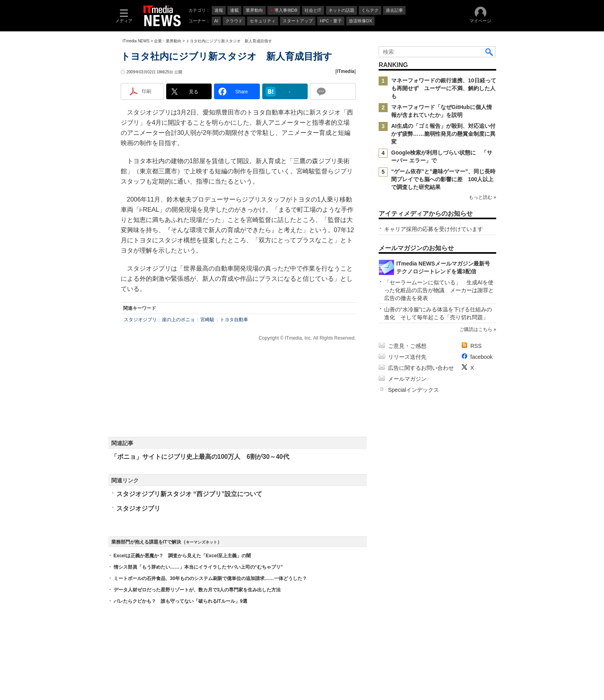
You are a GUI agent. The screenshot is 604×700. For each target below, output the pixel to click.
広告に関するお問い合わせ (421, 368)
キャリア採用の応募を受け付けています (434, 229)
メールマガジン (407, 379)
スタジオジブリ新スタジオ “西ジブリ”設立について (189, 494)
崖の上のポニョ (178, 320)
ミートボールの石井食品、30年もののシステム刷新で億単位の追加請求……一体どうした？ (210, 578)
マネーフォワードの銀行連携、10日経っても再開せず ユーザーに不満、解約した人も (444, 88)
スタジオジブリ (140, 320)
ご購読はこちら (475, 329)
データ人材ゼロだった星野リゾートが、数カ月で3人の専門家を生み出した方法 (197, 590)
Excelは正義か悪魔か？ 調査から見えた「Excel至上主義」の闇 (182, 556)
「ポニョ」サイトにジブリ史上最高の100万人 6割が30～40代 (200, 457)
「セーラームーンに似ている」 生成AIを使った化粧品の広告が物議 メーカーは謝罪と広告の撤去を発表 (439, 290)
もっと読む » (482, 197)
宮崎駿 (207, 320)
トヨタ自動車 (234, 320)
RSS (476, 346)
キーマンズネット (201, 542)
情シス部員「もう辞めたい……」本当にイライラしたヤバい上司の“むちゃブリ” (198, 567)
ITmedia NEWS (136, 41)
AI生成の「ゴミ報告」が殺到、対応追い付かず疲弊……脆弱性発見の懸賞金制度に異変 (443, 134)
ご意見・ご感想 (407, 346)
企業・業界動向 (168, 41)
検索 (490, 52)
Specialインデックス (414, 390)
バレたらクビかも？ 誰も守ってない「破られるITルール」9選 (180, 601)
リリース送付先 (407, 357)
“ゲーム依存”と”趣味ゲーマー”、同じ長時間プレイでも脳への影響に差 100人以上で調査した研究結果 (443, 179)
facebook (482, 357)
